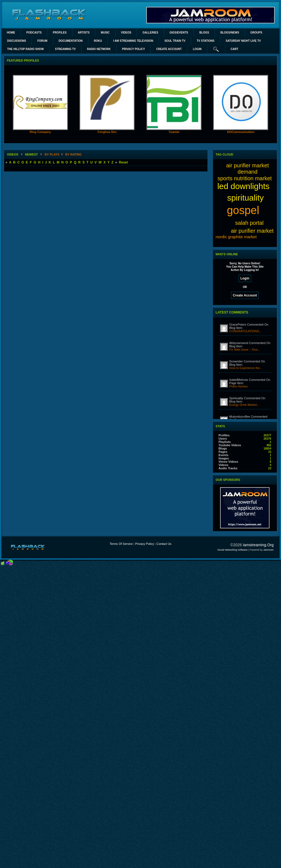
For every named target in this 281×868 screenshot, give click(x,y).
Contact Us (164, 544)
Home (11, 33)
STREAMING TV (65, 49)
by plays (52, 154)
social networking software (232, 550)
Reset (123, 162)
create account (169, 49)
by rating (74, 154)
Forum (42, 41)
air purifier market (252, 231)
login (197, 49)
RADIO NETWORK (99, 49)
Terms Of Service (121, 544)
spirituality (245, 198)
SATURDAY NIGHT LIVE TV (243, 41)
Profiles (60, 33)
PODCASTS (34, 33)
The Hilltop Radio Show (25, 49)
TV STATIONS (206, 41)
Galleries (150, 33)
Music (105, 33)
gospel (243, 210)
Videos (126, 33)
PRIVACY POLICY (134, 49)
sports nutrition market (245, 178)
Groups (256, 33)
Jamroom (268, 550)
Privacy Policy (145, 544)
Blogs (204, 33)
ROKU (98, 41)
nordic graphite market (236, 237)
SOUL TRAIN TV (175, 41)
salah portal (249, 223)
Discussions (17, 41)
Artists (84, 33)
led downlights (243, 186)
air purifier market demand (248, 169)
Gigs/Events (179, 33)
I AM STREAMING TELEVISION (133, 41)
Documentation (71, 41)
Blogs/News (230, 33)
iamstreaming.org (258, 545)
